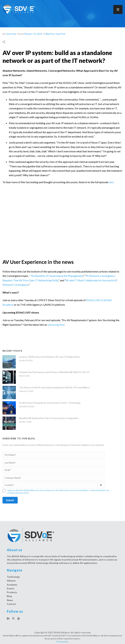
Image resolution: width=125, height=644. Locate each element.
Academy (12, 585)
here (111, 182)
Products (12, 592)
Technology (13, 577)
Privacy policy (62, 642)
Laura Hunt (11, 34)
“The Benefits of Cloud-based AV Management (56, 276)
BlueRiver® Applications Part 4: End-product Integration (49, 418)
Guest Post (60, 34)
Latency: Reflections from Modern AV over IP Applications (50, 357)
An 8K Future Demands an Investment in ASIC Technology (50, 403)
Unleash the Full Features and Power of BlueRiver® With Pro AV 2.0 (54, 372)
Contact (11, 604)
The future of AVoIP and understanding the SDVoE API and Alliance (55, 387)
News (10, 600)
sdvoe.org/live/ (56, 325)
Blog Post (50, 34)
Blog (9, 596)
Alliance (11, 581)
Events (11, 588)
